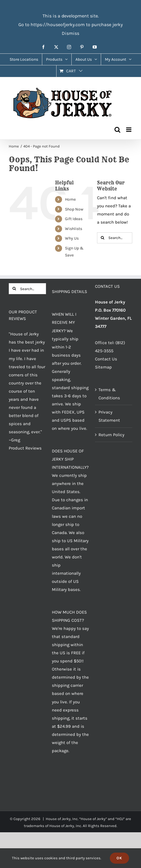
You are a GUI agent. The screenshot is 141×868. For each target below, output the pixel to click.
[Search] (103, 238)
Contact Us (106, 359)
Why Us (72, 238)
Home (70, 199)
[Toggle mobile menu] (129, 130)
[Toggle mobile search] (117, 130)
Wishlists (74, 229)
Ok (119, 858)
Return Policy (111, 435)
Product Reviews (25, 448)
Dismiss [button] (70, 33)
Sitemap (103, 367)
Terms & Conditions (109, 394)
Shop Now (74, 209)
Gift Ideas (74, 219)
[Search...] (115, 238)
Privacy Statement (109, 416)
